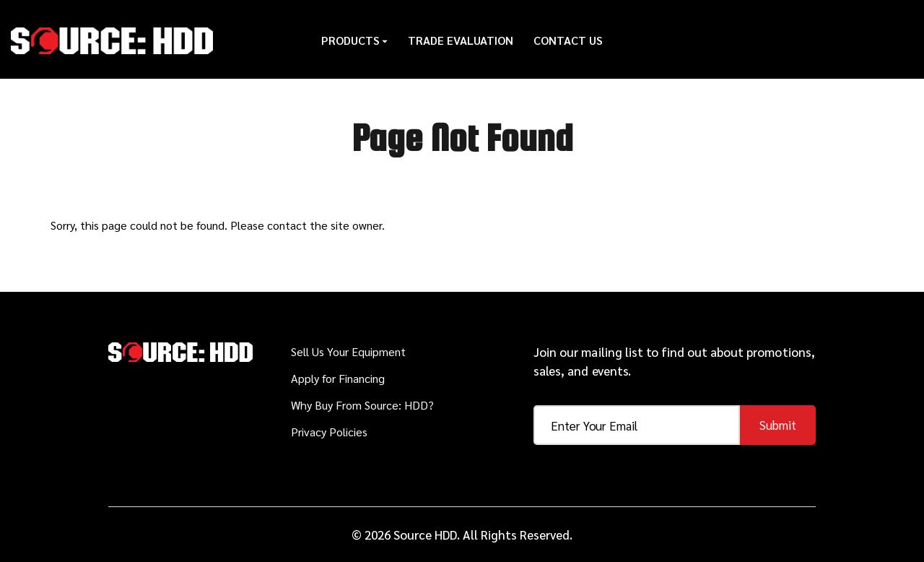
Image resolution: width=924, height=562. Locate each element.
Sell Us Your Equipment (348, 351)
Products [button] (354, 39)
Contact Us (568, 39)
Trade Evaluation (461, 39)
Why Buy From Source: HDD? (362, 405)
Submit (778, 425)
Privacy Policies (329, 432)
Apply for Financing (338, 378)
